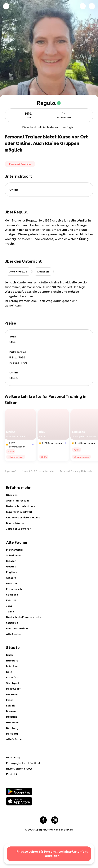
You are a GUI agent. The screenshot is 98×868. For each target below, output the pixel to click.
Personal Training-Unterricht (76, 471)
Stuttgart (13, 698)
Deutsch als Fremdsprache (24, 628)
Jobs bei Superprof (19, 532)
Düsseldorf (14, 705)
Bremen (11, 729)
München (12, 680)
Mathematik (15, 554)
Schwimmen (14, 560)
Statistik (12, 634)
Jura (9, 615)
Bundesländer (16, 526)
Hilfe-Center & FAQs (20, 791)
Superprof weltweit (19, 514)
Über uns (12, 495)
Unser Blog (13, 779)
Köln (9, 686)
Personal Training (18, 640)
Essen (10, 717)
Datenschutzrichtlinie (21, 508)
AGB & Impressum (18, 501)
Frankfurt (13, 692)
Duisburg (12, 754)
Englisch (12, 578)
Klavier (11, 566)
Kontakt (12, 797)
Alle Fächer (14, 646)
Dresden (12, 735)
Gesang (11, 572)
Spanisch (12, 603)
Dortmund (13, 711)
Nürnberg (13, 748)
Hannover (13, 741)
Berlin (10, 668)
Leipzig (11, 723)
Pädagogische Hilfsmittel (24, 785)
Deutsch (12, 591)
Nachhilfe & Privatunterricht (38, 471)
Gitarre (11, 585)
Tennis (11, 621)
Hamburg (13, 674)
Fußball (11, 609)
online (14, 190)
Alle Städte (14, 760)
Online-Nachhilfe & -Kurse (24, 520)
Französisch (14, 597)
